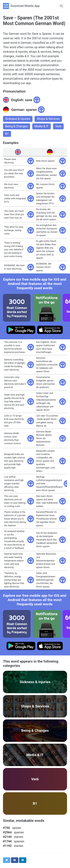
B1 (7, 134)
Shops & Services (48, 119)
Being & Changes (17, 126)
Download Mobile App (25, 6)
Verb (58, 126)
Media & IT (42, 126)
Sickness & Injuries (18, 119)
